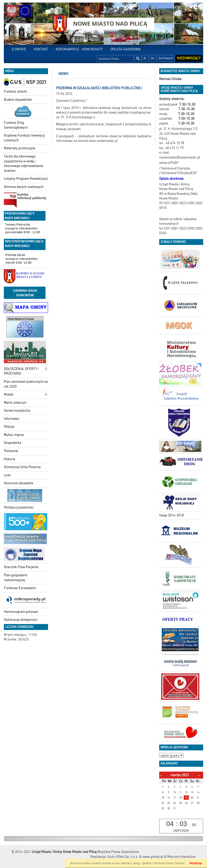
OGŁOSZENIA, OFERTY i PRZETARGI (21, 371)
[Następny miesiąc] (199, 775)
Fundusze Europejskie (20, 588)
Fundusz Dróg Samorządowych (16, 125)
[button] (46, 369)
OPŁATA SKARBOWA (126, 49)
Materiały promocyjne (20, 148)
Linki (7, 475)
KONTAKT (41, 49)
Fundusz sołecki (15, 91)
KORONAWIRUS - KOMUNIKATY (79, 49)
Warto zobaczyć (15, 403)
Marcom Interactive (181, 857)
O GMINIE (19, 49)
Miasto (9, 394)
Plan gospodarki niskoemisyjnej (16, 578)
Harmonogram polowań (21, 612)
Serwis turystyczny (17, 410)
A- (145, 58)
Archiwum (166, 58)
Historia (9, 459)
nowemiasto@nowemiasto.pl (180, 157)
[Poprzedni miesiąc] (161, 775)
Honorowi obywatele (19, 483)
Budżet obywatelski (18, 100)
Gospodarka (13, 443)
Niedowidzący (189, 58)
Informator (12, 419)
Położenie (11, 451)
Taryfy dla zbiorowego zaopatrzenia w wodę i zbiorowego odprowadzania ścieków (24, 164)
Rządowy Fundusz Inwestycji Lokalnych (24, 138)
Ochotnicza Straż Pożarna (22, 467)
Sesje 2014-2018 (171, 515)
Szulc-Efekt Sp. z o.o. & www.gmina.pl (135, 857)
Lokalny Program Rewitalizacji (26, 179)
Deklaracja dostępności (21, 620)
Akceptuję (196, 863)
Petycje (9, 427)
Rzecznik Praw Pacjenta (21, 567)
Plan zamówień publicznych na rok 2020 (26, 384)
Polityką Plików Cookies (169, 863)
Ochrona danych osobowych (24, 187)
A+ (153, 58)
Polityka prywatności (19, 507)
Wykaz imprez (14, 435)
